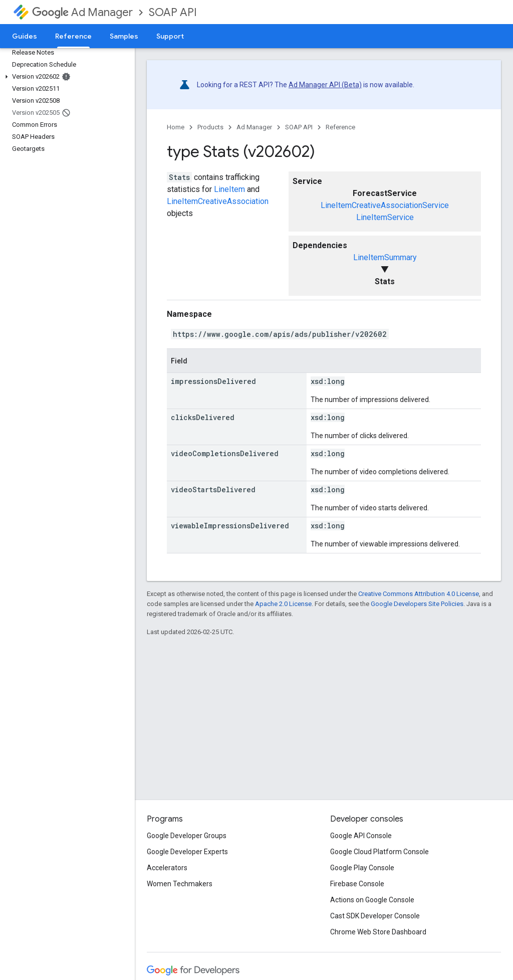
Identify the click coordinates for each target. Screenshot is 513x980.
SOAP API (173, 12)
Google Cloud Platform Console (379, 852)
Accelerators (167, 868)
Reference (340, 127)
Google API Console (361, 836)
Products (210, 127)
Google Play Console (362, 868)
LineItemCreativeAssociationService (385, 205)
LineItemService (385, 217)
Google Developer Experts (187, 852)
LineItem (229, 189)
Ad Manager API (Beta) (325, 85)
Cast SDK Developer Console (375, 916)
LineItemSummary (385, 257)
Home (176, 127)
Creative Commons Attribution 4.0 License (419, 594)
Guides (25, 36)
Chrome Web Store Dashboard (378, 932)
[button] (65, 77)
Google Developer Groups (187, 836)
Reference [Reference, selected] (73, 36)
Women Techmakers (180, 884)
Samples (124, 36)
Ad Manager (82, 12)
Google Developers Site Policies (417, 604)
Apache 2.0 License (283, 604)
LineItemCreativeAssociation (218, 201)
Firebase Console (357, 884)
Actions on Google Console (372, 900)
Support (170, 36)
